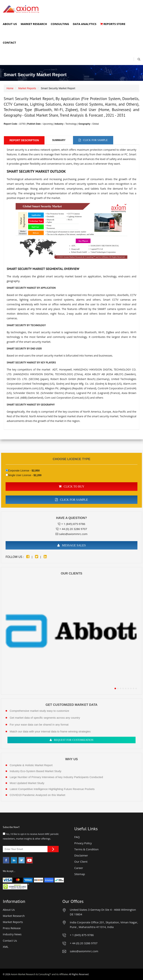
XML (6, 947)
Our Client (81, 862)
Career (79, 868)
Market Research (34, 24)
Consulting (60, 24)
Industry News (12, 934)
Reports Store (113, 24)
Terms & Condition (86, 849)
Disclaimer (81, 855)
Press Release (12, 928)
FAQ (77, 837)
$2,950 (36, 471)
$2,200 (38, 475)
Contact (9, 42)
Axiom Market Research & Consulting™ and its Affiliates (40, 974)
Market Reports (27, 88)
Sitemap (80, 874)
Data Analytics (85, 24)
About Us (10, 24)
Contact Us (10, 941)
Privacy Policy (83, 843)
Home (10, 88)
